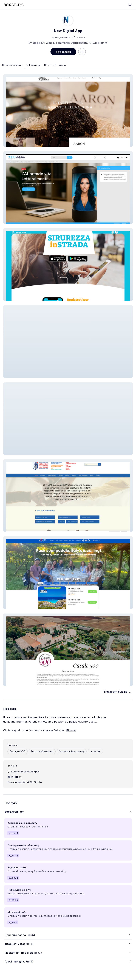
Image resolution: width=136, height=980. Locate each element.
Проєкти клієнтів (12, 65)
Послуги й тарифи (55, 65)
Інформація (33, 65)
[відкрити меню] (130, 5)
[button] (68, 111)
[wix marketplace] (14, 5)
